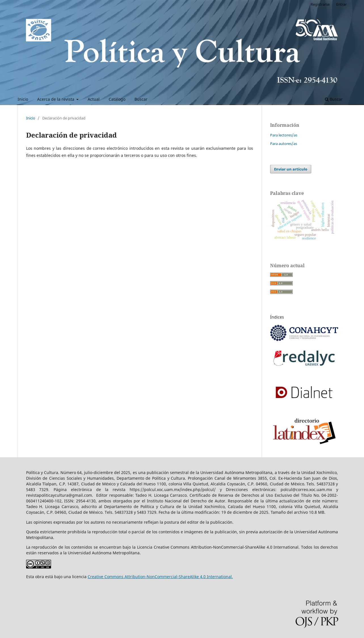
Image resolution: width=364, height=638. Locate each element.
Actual (94, 99)
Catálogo (117, 99)
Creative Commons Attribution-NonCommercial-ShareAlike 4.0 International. (160, 577)
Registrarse (320, 4)
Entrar (341, 4)
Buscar (141, 99)
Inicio (23, 99)
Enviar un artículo (291, 169)
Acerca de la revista (56, 99)
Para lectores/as (284, 135)
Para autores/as (284, 144)
